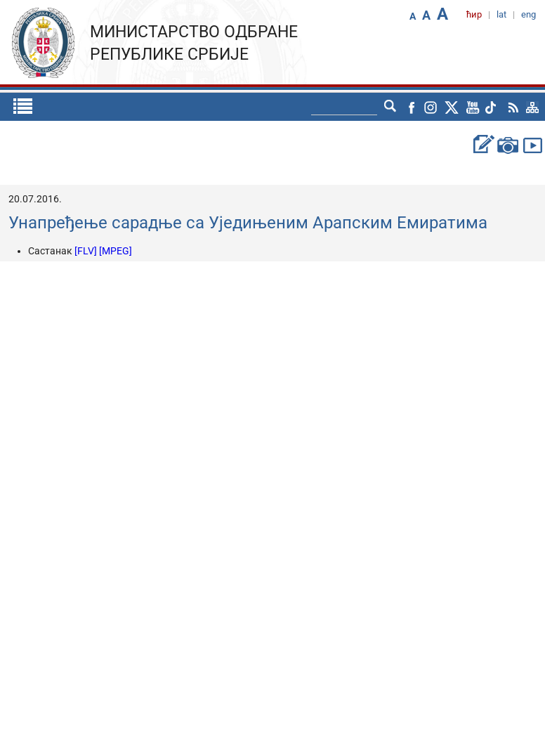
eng (528, 14)
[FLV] (87, 251)
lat (501, 14)
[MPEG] (116, 251)
